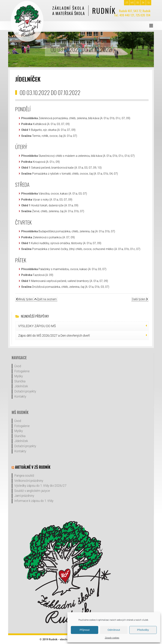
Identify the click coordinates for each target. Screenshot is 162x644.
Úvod (18, 366)
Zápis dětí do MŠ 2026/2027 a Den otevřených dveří (54, 336)
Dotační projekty (25, 391)
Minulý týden (24, 299)
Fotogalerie (22, 371)
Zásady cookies (112, 638)
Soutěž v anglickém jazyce (32, 491)
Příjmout (85, 630)
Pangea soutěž (24, 476)
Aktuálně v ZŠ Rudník (33, 467)
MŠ (132, 3)
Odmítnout (114, 630)
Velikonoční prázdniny (29, 481)
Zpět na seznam (45, 299)
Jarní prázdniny (24, 496)
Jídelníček (21, 386)
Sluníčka (20, 381)
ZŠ (127, 3)
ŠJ (149, 3)
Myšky (19, 376)
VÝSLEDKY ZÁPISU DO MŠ (37, 326)
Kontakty (20, 396)
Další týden (140, 299)
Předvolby (143, 630)
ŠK (143, 3)
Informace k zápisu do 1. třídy (34, 501)
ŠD (138, 3)
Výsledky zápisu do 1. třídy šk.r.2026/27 (40, 486)
